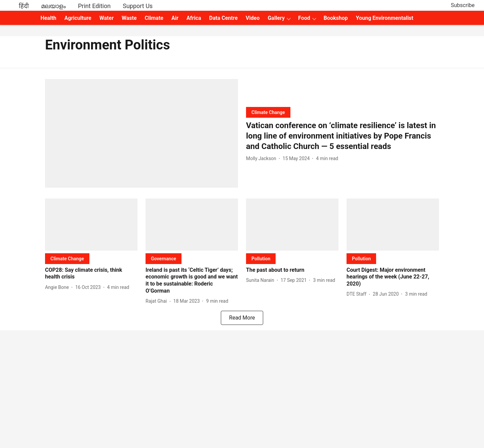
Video (253, 18)
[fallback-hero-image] (142, 133)
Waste (129, 18)
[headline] (342, 136)
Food (304, 18)
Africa (194, 18)
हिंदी (24, 6)
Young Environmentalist (385, 18)
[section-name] (268, 112)
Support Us (138, 6)
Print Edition (94, 6)
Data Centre (223, 18)
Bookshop (336, 18)
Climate (154, 18)
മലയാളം (53, 6)
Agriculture (78, 18)
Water (107, 18)
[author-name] (263, 159)
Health (48, 18)
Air (175, 18)
